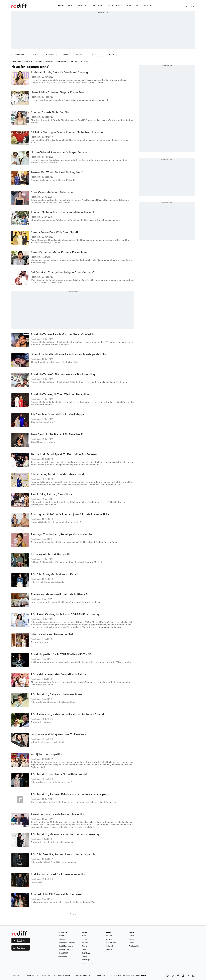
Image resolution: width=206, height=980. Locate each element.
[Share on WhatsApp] (168, 976)
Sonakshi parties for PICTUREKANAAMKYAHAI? (61, 654)
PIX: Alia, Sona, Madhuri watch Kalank (55, 574)
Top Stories (19, 55)
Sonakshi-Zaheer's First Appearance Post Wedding (63, 374)
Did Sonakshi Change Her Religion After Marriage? (63, 272)
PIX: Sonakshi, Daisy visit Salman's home (57, 694)
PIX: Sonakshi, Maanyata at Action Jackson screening (65, 834)
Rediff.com (121, 975)
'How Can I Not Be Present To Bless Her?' (57, 434)
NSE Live (109, 939)
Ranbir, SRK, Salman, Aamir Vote (51, 494)
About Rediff (16, 975)
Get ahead (109, 55)
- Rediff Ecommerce (66, 946)
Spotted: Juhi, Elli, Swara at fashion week (57, 894)
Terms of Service (64, 975)
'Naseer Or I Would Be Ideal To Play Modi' (57, 172)
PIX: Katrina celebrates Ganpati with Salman (59, 674)
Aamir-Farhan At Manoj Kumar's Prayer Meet (59, 252)
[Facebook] (178, 976)
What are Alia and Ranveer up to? (52, 634)
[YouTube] (188, 976)
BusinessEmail (115, 6)
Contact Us (100, 975)
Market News (111, 943)
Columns (49, 61)
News (82, 5)
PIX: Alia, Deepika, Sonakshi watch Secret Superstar (64, 854)
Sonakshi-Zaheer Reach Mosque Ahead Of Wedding (63, 334)
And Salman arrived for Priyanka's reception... (60, 874)
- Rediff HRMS (64, 950)
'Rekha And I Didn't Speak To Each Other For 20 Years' (64, 454)
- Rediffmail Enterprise (67, 943)
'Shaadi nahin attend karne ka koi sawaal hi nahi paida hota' (68, 354)
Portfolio (109, 950)
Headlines (16, 61)
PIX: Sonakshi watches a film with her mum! (59, 774)
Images (38, 61)
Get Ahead (86, 953)
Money (97, 5)
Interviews (61, 61)
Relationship (134, 946)
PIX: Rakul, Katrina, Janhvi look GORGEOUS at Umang (65, 614)
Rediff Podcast (88, 963)
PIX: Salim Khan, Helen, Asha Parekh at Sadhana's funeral (67, 714)
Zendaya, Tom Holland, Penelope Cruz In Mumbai (62, 534)
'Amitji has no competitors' (48, 754)
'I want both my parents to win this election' (58, 814)
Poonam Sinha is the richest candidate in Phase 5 (62, 212)
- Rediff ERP (63, 956)
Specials (73, 61)
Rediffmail (62, 936)
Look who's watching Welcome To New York (58, 734)
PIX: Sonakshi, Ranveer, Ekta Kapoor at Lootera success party (70, 794)
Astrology (86, 960)
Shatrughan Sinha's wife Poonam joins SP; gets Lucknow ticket (71, 514)
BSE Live (109, 936)
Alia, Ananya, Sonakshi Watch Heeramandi (58, 474)
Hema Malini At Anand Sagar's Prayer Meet (58, 92)
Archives (85, 61)
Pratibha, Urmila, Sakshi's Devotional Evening (59, 72)
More (148, 5)
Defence (28, 61)
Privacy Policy (46, 975)
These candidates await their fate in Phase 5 (59, 594)
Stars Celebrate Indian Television (52, 192)
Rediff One (62, 939)
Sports (93, 55)
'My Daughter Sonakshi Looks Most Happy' (58, 414)
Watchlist (109, 946)
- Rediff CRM (63, 953)
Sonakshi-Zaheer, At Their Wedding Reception (60, 394)
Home (61, 6)
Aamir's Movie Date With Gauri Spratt (54, 232)
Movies (79, 55)
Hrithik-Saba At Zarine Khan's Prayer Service (59, 152)
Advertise (31, 975)
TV (137, 6)
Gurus (129, 6)
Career (132, 943)
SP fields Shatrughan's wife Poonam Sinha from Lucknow (67, 132)
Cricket (65, 55)
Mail (70, 6)
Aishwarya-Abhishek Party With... (52, 554)
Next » (73, 914)
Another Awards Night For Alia (50, 112)
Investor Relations (83, 975)
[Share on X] (173, 976)
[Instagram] (183, 976)
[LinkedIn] (193, 976)
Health (132, 936)
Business (50, 55)
